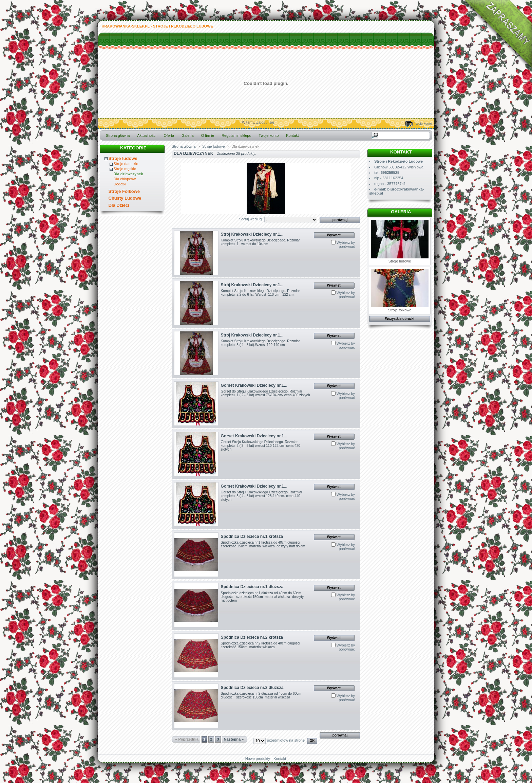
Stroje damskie (126, 164)
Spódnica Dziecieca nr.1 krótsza (252, 536)
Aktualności (147, 135)
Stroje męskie (125, 169)
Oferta (169, 135)
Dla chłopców (125, 179)
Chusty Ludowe (125, 198)
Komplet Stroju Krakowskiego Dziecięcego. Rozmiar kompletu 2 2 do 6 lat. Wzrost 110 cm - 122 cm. (260, 293)
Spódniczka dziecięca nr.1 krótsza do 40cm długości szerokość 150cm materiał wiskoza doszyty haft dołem (263, 544)
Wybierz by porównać (346, 244)
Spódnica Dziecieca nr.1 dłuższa (252, 587)
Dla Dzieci (119, 205)
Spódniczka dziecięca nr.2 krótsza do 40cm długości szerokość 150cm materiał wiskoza (261, 645)
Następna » (234, 739)
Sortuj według (251, 219)
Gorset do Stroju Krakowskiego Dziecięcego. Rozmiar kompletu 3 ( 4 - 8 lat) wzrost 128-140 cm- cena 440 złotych (262, 496)
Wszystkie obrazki (400, 319)
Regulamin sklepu (236, 135)
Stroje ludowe (123, 158)
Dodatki (120, 184)
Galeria (187, 135)
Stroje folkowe (400, 290)
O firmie (208, 135)
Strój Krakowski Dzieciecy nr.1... (252, 234)
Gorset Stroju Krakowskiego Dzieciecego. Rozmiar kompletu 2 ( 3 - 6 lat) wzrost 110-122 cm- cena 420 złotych (261, 446)
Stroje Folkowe (124, 191)
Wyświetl (334, 235)
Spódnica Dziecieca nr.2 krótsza (252, 637)
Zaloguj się (265, 122)
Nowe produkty (258, 759)
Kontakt (292, 135)
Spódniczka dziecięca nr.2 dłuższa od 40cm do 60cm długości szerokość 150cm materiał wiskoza (261, 695)
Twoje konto (423, 123)
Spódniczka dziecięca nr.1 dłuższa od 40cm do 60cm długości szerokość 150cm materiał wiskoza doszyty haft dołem (262, 597)
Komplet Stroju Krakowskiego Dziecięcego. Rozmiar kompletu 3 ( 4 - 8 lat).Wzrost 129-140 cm (260, 343)
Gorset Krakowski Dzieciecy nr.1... (254, 385)
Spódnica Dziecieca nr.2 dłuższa (252, 688)
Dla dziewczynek (128, 174)
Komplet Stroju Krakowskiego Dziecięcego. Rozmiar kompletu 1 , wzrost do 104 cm (260, 242)
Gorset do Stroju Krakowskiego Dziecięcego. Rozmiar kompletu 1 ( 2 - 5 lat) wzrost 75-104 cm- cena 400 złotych (265, 393)
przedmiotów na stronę (286, 740)
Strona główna (118, 135)
